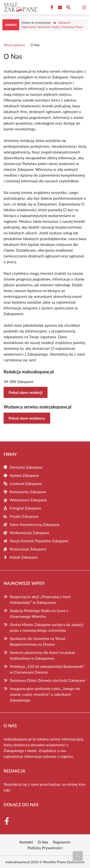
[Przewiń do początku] (78, 856)
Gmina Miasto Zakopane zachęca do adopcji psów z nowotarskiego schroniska (47, 627)
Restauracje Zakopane (28, 549)
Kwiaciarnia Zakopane (28, 492)
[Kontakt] (60, 7)
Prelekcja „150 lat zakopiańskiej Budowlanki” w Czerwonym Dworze (47, 669)
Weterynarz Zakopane (28, 500)
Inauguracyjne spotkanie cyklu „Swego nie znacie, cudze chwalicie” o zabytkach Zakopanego (45, 694)
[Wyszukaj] (68, 8)
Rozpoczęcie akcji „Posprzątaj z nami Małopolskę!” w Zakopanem (40, 599)
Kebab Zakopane (24, 557)
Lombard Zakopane (26, 483)
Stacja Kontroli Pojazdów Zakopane (39, 541)
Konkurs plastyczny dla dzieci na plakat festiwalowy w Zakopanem (42, 655)
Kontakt (26, 842)
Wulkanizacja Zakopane (29, 533)
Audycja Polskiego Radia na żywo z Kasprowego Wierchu (39, 613)
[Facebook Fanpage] (51, 7)
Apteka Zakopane (24, 475)
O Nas (43, 842)
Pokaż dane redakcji (26, 392)
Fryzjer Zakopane (24, 516)
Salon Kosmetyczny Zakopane (35, 524)
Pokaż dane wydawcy (27, 418)
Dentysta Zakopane (26, 467)
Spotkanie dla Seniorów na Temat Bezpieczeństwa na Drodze (38, 641)
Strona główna (14, 45)
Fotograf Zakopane (25, 508)
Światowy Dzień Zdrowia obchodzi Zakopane (48, 680)
